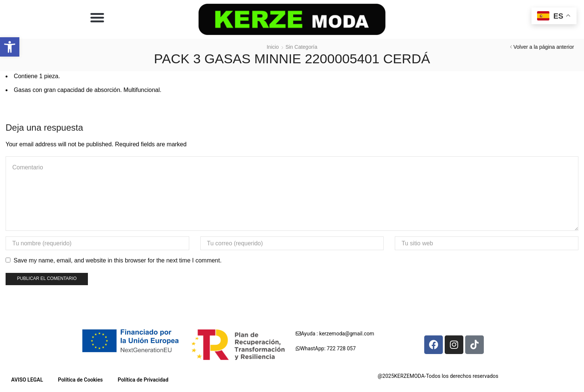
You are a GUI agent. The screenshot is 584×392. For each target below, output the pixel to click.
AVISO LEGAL (27, 380)
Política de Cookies (80, 380)
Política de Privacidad (143, 380)
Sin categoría (301, 47)
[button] (10, 47)
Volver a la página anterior (544, 47)
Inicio (273, 47)
